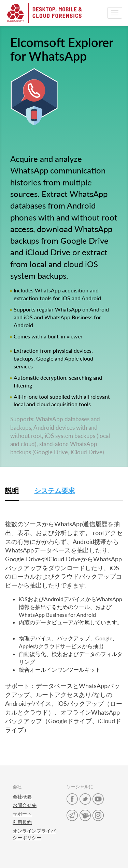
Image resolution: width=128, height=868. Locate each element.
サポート (22, 814)
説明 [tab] (12, 490)
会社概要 (22, 797)
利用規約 (22, 822)
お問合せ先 (25, 805)
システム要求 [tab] (55, 490)
